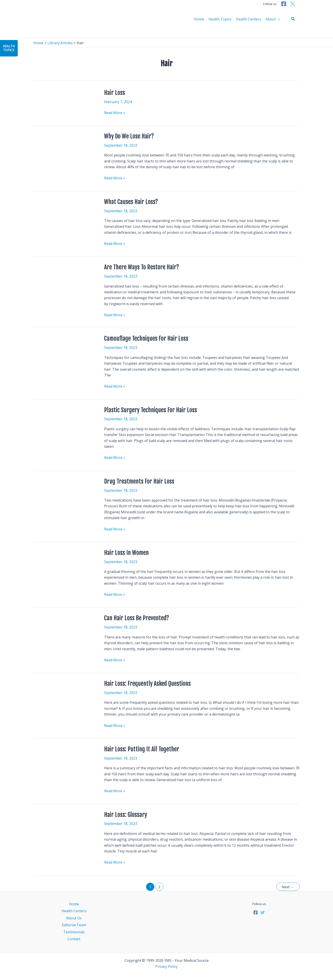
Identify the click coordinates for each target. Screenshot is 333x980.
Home (199, 19)
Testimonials (74, 932)
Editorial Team (74, 925)
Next (288, 887)
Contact (74, 939)
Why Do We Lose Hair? (129, 136)
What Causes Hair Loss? (131, 202)
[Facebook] (284, 4)
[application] (278, 19)
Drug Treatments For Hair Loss (139, 481)
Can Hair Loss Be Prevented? (137, 618)
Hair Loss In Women (126, 553)
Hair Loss (115, 93)
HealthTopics (9, 48)
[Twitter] (293, 4)
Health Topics (220, 19)
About (273, 19)
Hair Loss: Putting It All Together (142, 749)
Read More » (115, 113)
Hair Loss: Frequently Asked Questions (147, 684)
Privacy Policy (166, 966)
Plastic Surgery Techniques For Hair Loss (151, 410)
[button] (293, 19)
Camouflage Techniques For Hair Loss (146, 338)
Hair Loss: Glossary (126, 815)
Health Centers (249, 19)
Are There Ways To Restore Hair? (142, 267)
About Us (74, 918)
